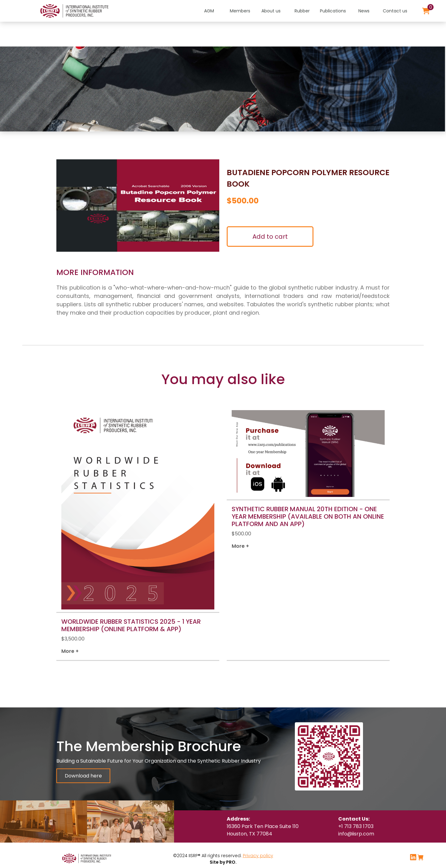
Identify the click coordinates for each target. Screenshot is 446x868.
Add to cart (270, 237)
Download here (83, 776)
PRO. (231, 862)
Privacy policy (258, 856)
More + (70, 651)
